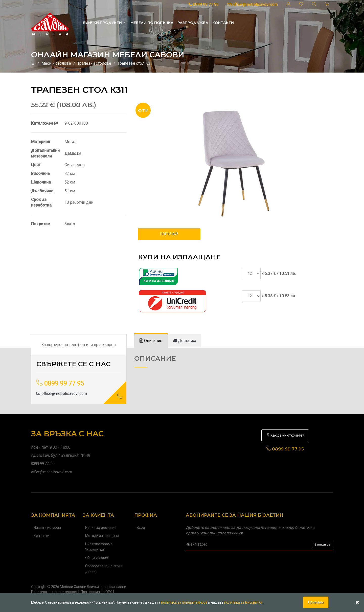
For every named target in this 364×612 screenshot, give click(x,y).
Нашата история (47, 528)
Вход (141, 528)
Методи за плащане (102, 536)
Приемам (316, 602)
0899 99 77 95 (204, 4)
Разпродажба (193, 23)
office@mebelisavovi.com (253, 4)
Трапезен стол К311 (136, 63)
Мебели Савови (73, 587)
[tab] (151, 341)
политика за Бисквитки (243, 602)
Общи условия (97, 558)
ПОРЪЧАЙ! (169, 234)
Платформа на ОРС (97, 592)
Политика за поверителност (54, 592)
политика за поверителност (184, 602)
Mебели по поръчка (152, 23)
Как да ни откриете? (285, 435)
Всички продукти (105, 23)
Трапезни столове (94, 63)
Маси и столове (56, 63)
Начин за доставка (101, 528)
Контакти (223, 23)
